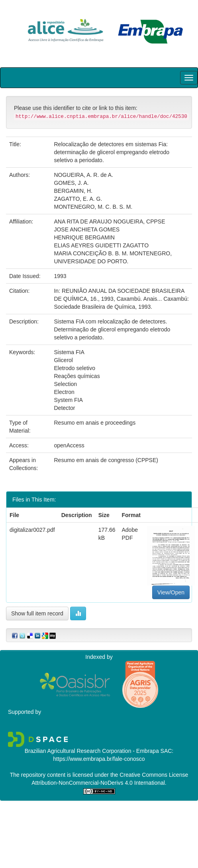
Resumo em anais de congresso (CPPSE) (106, 460)
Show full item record (37, 613)
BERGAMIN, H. (73, 191)
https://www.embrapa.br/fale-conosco (99, 759)
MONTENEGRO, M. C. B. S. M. (93, 207)
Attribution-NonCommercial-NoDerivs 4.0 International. (99, 783)
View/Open (171, 592)
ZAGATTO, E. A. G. (78, 199)
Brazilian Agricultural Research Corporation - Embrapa (92, 751)
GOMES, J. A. (71, 183)
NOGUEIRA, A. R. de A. (83, 175)
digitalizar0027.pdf (32, 530)
